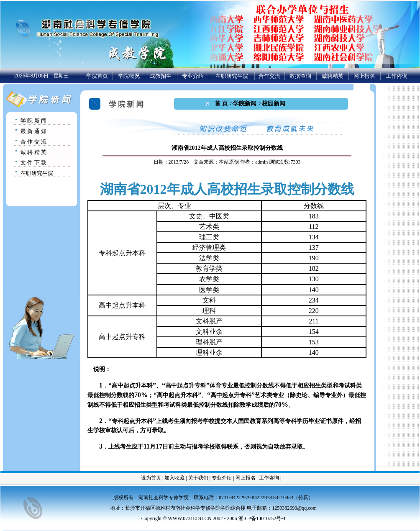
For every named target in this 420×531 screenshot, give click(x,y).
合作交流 (269, 76)
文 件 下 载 (33, 163)
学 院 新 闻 (33, 121)
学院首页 (97, 76)
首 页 (221, 104)
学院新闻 (245, 104)
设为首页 (151, 478)
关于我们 (198, 478)
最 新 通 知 (33, 131)
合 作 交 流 (33, 142)
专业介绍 (193, 76)
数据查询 (300, 76)
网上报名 (364, 76)
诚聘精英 (333, 76)
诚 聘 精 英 (33, 152)
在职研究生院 (232, 76)
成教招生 (161, 76)
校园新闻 (274, 104)
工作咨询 (397, 76)
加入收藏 (174, 478)
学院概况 (129, 76)
